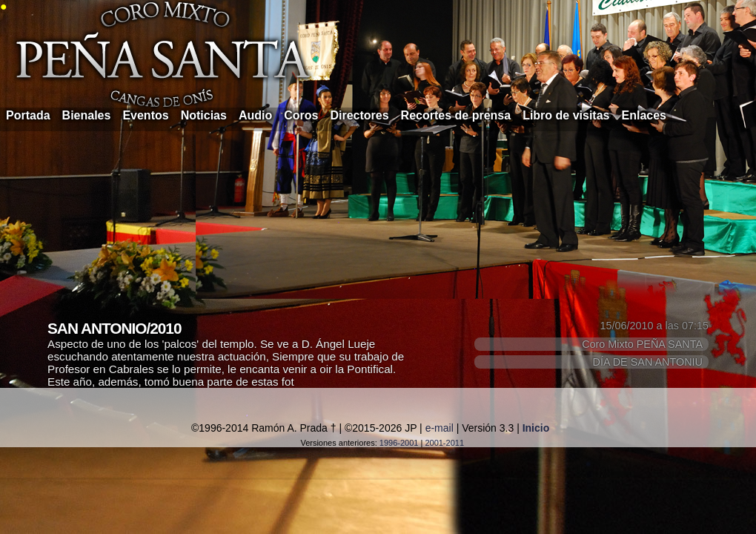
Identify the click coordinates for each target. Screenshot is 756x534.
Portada (28, 115)
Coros (301, 115)
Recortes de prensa (456, 115)
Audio (255, 115)
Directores (359, 115)
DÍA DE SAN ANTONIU (648, 362)
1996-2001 (399, 443)
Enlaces (644, 115)
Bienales (87, 115)
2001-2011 (444, 443)
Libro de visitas (566, 115)
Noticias (204, 115)
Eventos (145, 115)
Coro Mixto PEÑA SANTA (642, 344)
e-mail (440, 428)
